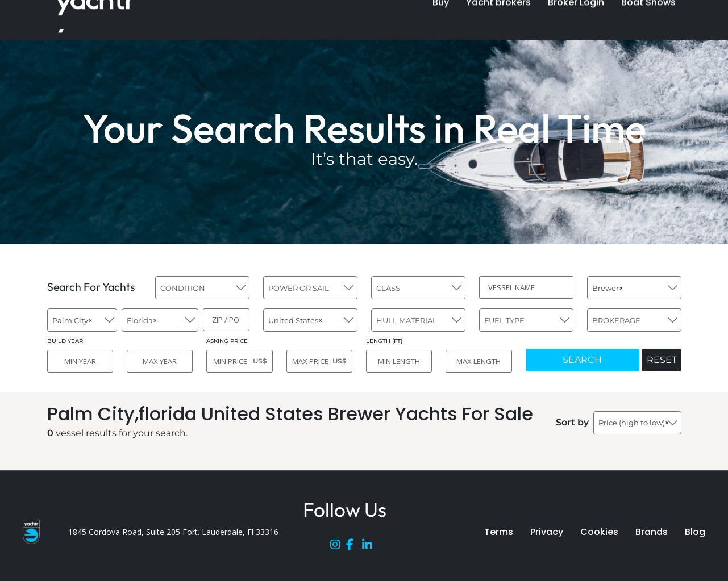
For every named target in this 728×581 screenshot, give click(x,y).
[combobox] (202, 288)
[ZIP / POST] (226, 320)
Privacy (547, 532)
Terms (499, 532)
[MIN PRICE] (239, 361)
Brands (652, 532)
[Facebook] (354, 547)
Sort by (572, 422)
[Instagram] (338, 547)
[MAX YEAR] (160, 361)
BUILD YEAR (65, 341)
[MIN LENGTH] (399, 361)
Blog (695, 532)
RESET (662, 360)
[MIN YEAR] (80, 361)
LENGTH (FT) (384, 341)
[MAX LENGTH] (479, 361)
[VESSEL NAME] (526, 287)
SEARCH (582, 360)
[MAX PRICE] (319, 361)
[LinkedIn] (370, 547)
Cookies (599, 532)
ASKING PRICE (227, 341)
